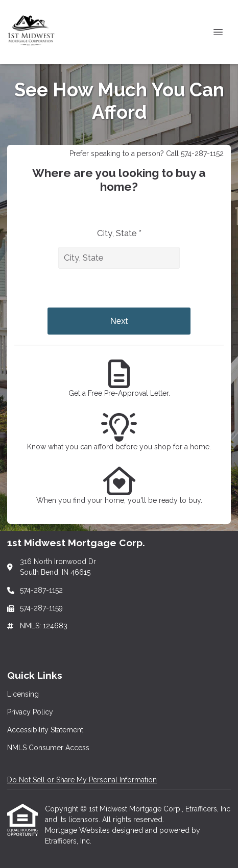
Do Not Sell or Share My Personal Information (82, 780)
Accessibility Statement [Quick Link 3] (45, 730)
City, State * (119, 233)
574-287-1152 (41, 590)
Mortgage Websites (78, 830)
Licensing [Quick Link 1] (23, 694)
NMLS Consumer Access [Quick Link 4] (48, 748)
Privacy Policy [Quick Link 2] (30, 712)
